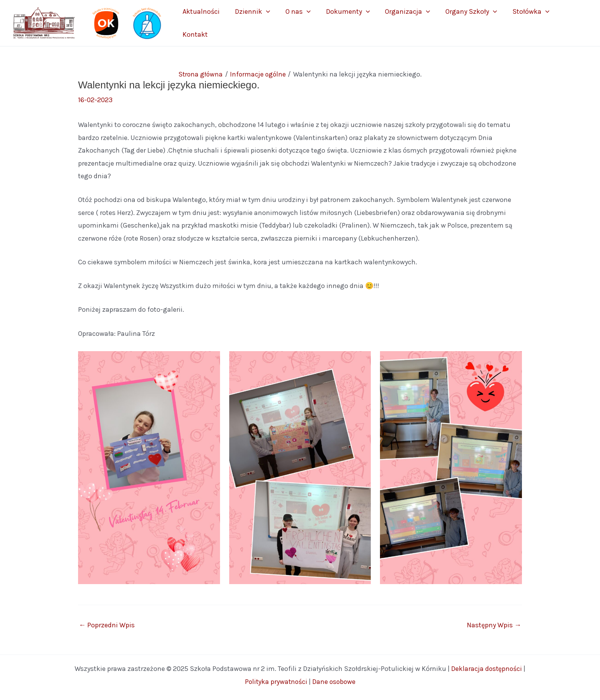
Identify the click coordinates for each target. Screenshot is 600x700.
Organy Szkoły (475, 23)
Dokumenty (364, 23)
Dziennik (281, 23)
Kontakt (569, 23)
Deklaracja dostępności (487, 668)
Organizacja (418, 23)
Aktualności (236, 23)
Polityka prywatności (275, 681)
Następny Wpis (494, 624)
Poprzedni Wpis (107, 624)
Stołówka (529, 23)
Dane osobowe (334, 681)
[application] (295, 23)
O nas (321, 23)
